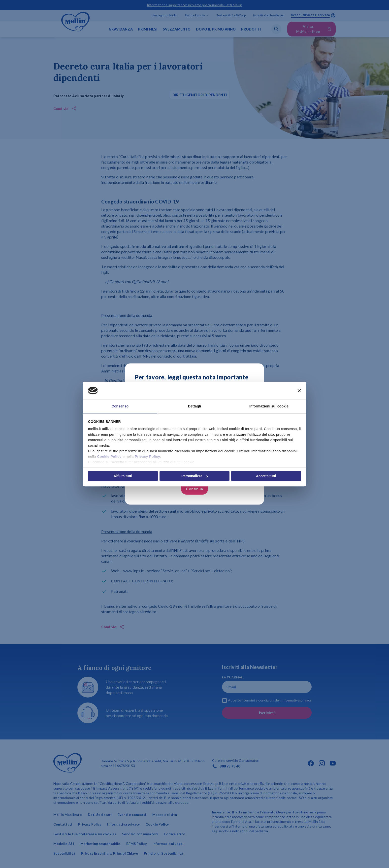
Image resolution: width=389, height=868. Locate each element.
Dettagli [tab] (194, 406)
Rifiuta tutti (123, 476)
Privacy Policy (147, 457)
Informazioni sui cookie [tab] (269, 406)
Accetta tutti (266, 476)
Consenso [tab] (120, 406)
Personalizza (195, 476)
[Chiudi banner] (299, 391)
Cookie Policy (109, 457)
